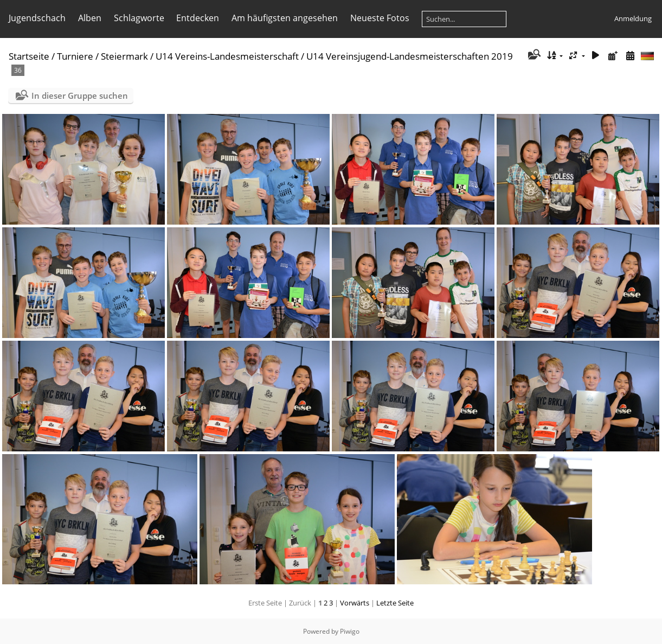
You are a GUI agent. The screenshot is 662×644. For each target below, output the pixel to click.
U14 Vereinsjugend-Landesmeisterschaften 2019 (410, 56)
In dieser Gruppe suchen (80, 95)
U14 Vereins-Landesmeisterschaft (227, 56)
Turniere (75, 56)
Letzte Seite (395, 603)
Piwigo (350, 631)
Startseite (29, 56)
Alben (90, 18)
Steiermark (124, 56)
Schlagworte (139, 18)
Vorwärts (355, 603)
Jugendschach (37, 18)
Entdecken (198, 18)
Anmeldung (633, 18)
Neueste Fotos (380, 18)
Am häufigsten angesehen (285, 18)
